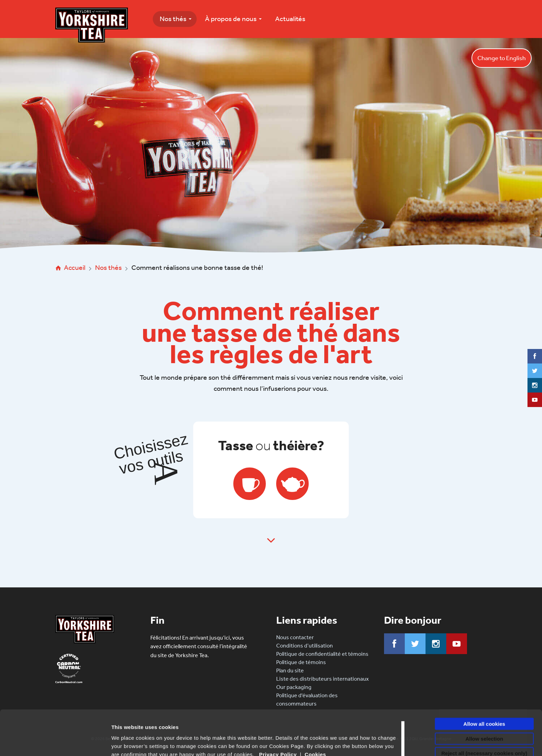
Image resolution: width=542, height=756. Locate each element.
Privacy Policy (278, 710)
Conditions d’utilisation (305, 646)
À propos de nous (231, 19)
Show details (127, 742)
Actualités (290, 19)
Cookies (315, 710)
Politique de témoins (301, 662)
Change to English (502, 58)
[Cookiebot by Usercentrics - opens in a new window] (45, 743)
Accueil (75, 267)
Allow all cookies (484, 679)
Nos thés (173, 19)
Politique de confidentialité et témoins (322, 654)
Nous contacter (295, 637)
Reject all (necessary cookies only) (484, 708)
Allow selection (484, 694)
